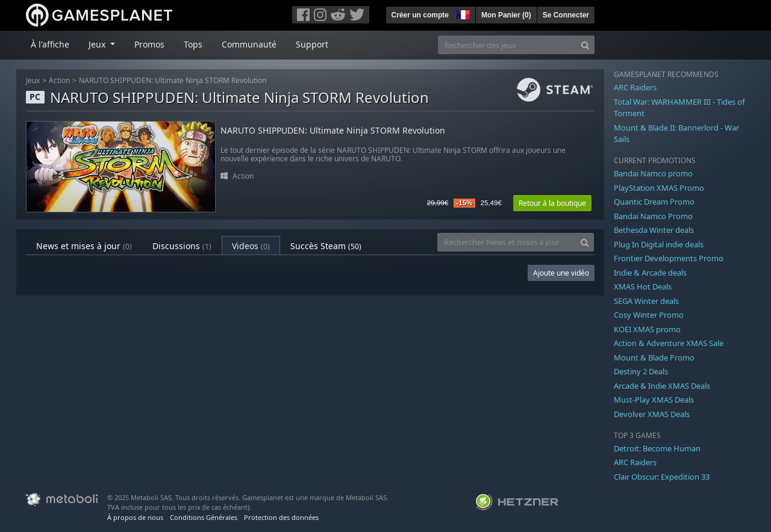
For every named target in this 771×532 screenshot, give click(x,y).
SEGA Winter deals (646, 301)
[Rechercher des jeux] (507, 45)
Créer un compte (420, 15)
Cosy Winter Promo (649, 315)
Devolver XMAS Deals (652, 414)
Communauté (249, 44)
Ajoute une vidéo (561, 273)
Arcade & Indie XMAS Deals (662, 386)
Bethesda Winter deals (654, 230)
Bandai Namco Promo (653, 216)
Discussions (182, 246)
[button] (462, 13)
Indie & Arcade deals (650, 273)
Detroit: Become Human (657, 448)
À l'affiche (50, 44)
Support (312, 44)
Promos (149, 44)
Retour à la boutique (552, 203)
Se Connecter (566, 15)
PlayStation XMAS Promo (659, 188)
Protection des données (281, 517)
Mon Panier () (506, 15)
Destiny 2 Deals (641, 371)
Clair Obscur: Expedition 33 (662, 477)
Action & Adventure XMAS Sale (669, 343)
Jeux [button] (98, 44)
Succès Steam (326, 246)
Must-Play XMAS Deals (654, 400)
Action (59, 80)
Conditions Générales (204, 517)
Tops (193, 44)
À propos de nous (135, 517)
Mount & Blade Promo (654, 357)
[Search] (585, 45)
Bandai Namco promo (653, 173)
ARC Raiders (635, 87)
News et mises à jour (84, 246)
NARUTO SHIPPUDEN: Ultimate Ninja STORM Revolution (173, 80)
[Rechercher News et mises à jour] (507, 242)
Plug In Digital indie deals (659, 244)
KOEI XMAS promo (647, 329)
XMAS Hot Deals (643, 286)
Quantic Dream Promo (654, 202)
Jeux (33, 80)
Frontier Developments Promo (669, 258)
